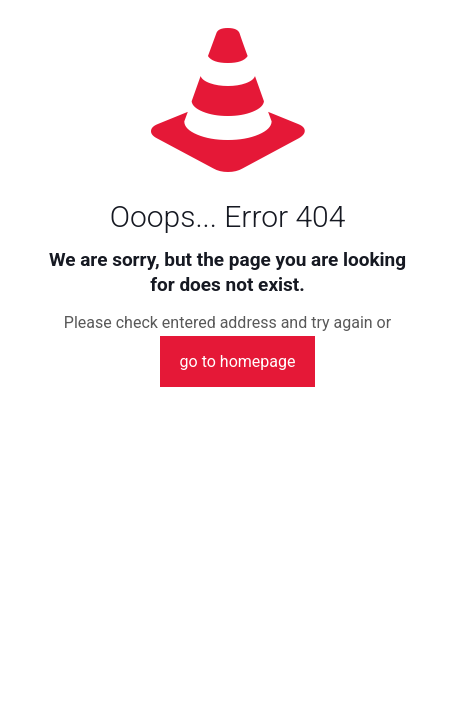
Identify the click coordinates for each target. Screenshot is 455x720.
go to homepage (238, 361)
